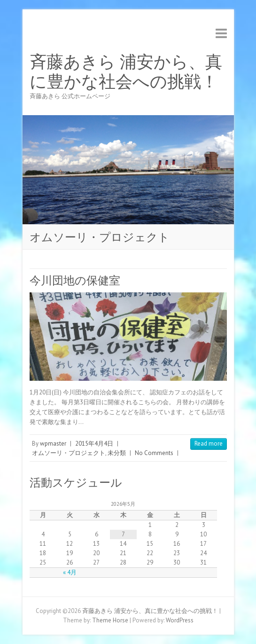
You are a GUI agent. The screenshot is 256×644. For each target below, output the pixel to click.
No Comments (154, 453)
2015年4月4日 (94, 444)
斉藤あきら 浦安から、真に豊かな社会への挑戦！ (126, 72)
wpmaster (53, 444)
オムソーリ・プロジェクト (69, 453)
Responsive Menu (221, 33)
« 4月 (70, 572)
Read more (209, 444)
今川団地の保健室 (75, 280)
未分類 (117, 453)
